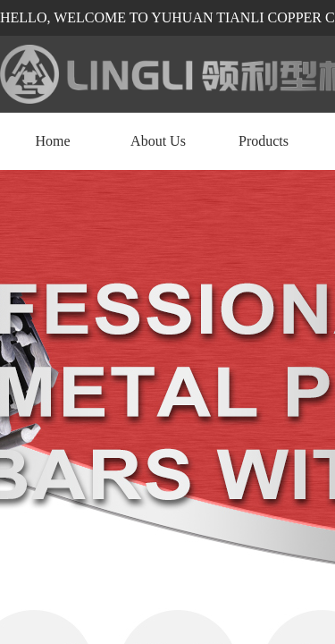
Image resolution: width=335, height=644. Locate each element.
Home (52, 141)
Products (264, 141)
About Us (158, 141)
